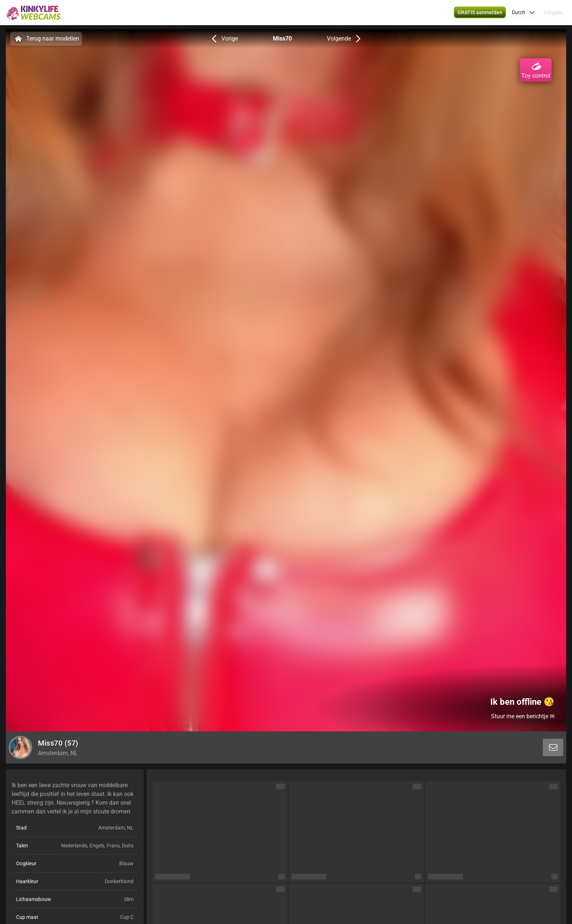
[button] (523, 15)
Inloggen (553, 15)
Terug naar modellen (46, 39)
